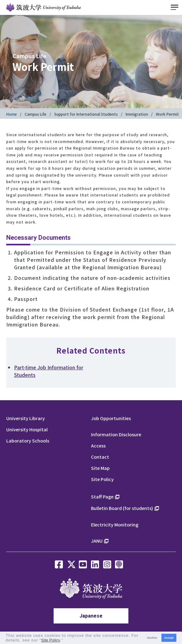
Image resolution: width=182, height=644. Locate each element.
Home (12, 114)
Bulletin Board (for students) (122, 508)
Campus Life (36, 114)
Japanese (91, 616)
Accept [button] (169, 638)
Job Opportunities (111, 418)
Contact (100, 457)
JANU (97, 541)
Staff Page (102, 496)
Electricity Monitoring (115, 524)
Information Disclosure (116, 434)
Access (98, 445)
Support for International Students (86, 114)
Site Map (100, 468)
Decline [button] (152, 638)
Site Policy (102, 479)
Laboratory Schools (28, 440)
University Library (26, 418)
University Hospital (27, 429)
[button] (65, 641)
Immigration (137, 114)
